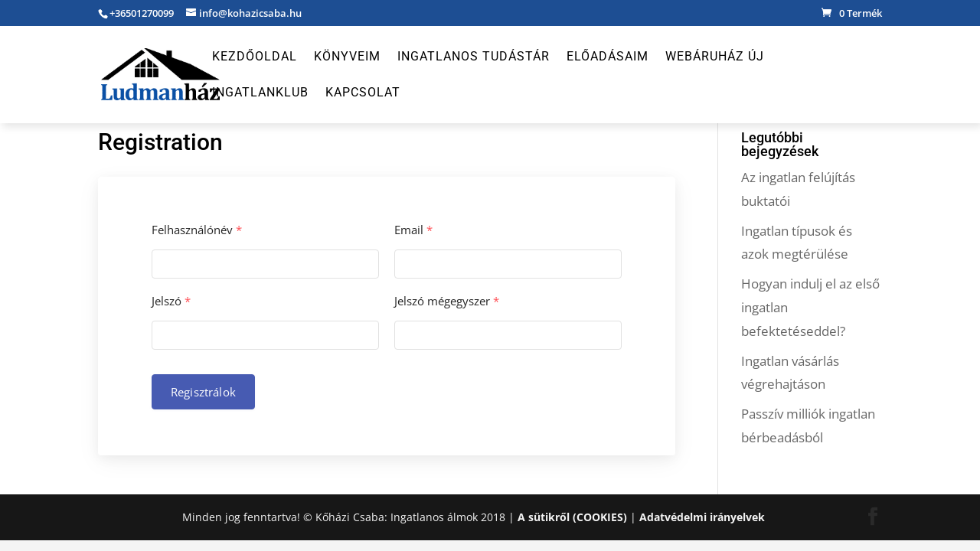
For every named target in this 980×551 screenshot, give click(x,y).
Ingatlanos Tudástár (474, 57)
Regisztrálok (203, 392)
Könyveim (347, 57)
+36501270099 (142, 13)
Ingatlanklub (260, 93)
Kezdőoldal (255, 57)
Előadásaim (608, 57)
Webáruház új (715, 57)
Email (413, 230)
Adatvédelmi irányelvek (702, 517)
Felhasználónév (197, 230)
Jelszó (171, 301)
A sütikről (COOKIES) (572, 517)
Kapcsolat (363, 93)
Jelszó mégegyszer (447, 301)
